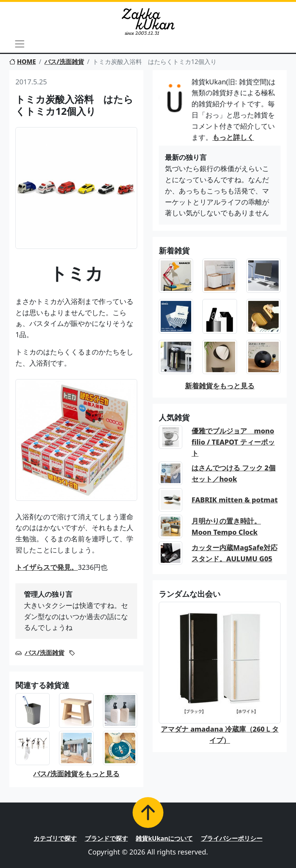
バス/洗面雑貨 (64, 62)
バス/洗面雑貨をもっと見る (76, 774)
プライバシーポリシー (232, 838)
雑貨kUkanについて (164, 838)
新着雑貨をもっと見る (220, 386)
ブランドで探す (106, 838)
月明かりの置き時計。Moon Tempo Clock (226, 526)
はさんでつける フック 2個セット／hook (234, 473)
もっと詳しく (233, 137)
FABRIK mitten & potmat (235, 500)
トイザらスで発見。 (47, 567)
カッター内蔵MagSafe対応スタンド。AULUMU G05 (235, 553)
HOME (23, 62)
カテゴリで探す (55, 838)
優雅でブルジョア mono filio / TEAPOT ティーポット (233, 442)
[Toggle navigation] (20, 44)
